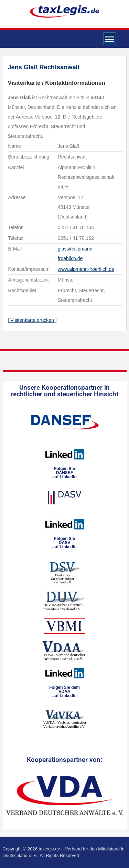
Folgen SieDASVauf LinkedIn (64, 543)
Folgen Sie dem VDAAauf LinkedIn (64, 692)
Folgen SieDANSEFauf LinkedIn (64, 473)
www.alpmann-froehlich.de (86, 269)
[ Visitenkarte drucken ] (32, 320)
